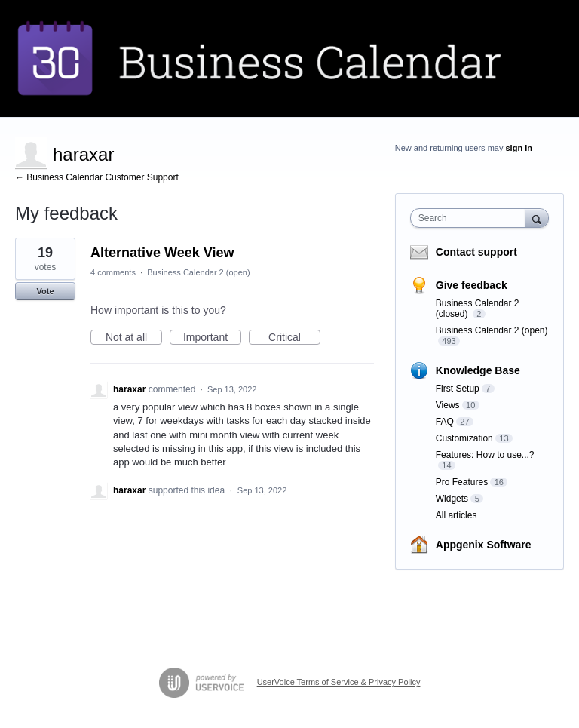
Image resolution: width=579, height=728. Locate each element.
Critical (294, 338)
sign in (519, 148)
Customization (464, 438)
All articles (456, 515)
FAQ (445, 422)
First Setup (458, 389)
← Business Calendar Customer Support (97, 177)
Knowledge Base (478, 370)
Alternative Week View (162, 253)
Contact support (476, 252)
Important (212, 338)
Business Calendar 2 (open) (198, 272)
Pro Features (462, 482)
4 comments (113, 272)
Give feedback (472, 285)
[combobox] (471, 218)
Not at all (134, 338)
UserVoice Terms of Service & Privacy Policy (339, 682)
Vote (45, 291)
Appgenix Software (484, 545)
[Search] (537, 218)
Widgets (452, 499)
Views (448, 405)
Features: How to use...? (485, 455)
